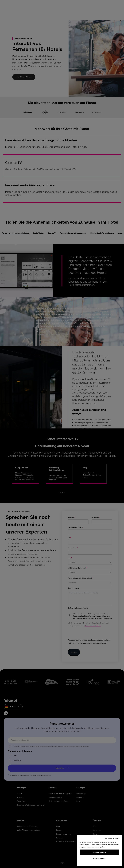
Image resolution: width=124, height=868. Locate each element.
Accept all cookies (99, 852)
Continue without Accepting (113, 838)
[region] (99, 851)
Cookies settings (99, 859)
